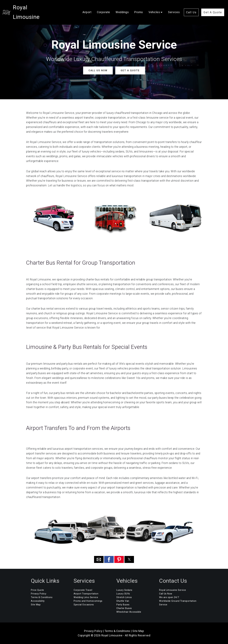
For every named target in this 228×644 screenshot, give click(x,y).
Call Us (191, 8)
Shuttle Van (123, 601)
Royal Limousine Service (173, 590)
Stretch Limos (124, 597)
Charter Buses (124, 608)
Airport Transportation (86, 594)
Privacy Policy (39, 594)
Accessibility (38, 601)
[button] (99, 559)
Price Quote (37, 590)
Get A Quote (213, 8)
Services (174, 7)
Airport (87, 7)
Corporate (103, 7)
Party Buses (123, 605)
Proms (139, 7)
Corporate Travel (83, 590)
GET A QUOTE (130, 70)
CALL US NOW (98, 70)
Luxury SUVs (123, 594)
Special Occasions (84, 605)
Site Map (36, 605)
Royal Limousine (34, 7)
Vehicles (154, 7)
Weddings (122, 7)
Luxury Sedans (124, 590)
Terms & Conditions (42, 597)
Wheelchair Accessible (129, 612)
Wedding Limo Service (86, 597)
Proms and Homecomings (88, 601)
